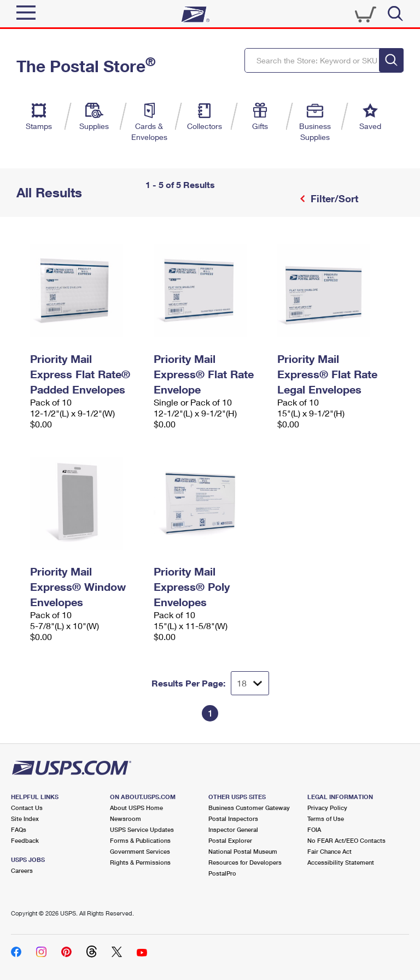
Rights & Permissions (140, 862)
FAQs (19, 829)
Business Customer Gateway (249, 808)
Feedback (25, 840)
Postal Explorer (230, 840)
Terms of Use (326, 818)
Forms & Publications (140, 840)
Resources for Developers (245, 862)
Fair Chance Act (329, 851)
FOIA (314, 829)
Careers (22, 870)
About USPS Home (136, 808)
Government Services (140, 851)
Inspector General (233, 829)
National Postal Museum (243, 851)
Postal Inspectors (233, 818)
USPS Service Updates (142, 829)
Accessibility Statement (341, 862)
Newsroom (126, 818)
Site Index (25, 818)
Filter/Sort (333, 198)
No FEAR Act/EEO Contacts (346, 840)
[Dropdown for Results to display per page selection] (250, 683)
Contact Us (27, 808)
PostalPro (222, 873)
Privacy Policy (327, 808)
